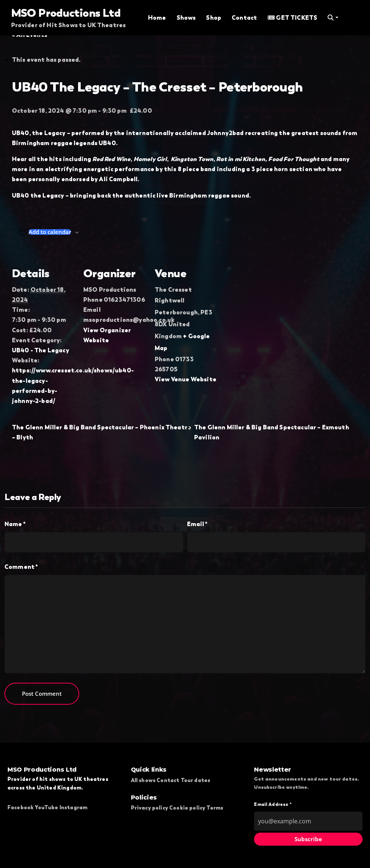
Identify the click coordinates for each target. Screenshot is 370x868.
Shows (186, 18)
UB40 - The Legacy (41, 350)
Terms (215, 808)
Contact (244, 18)
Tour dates (196, 780)
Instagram (73, 807)
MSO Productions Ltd (66, 13)
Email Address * (273, 804)
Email (197, 524)
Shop (214, 18)
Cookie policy (187, 808)
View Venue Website (186, 379)
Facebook (20, 807)
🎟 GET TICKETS (292, 18)
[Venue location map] (265, 304)
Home (157, 18)
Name (15, 524)
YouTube (46, 807)
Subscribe (308, 839)
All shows (143, 780)
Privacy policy (149, 808)
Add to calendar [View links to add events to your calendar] (50, 232)
